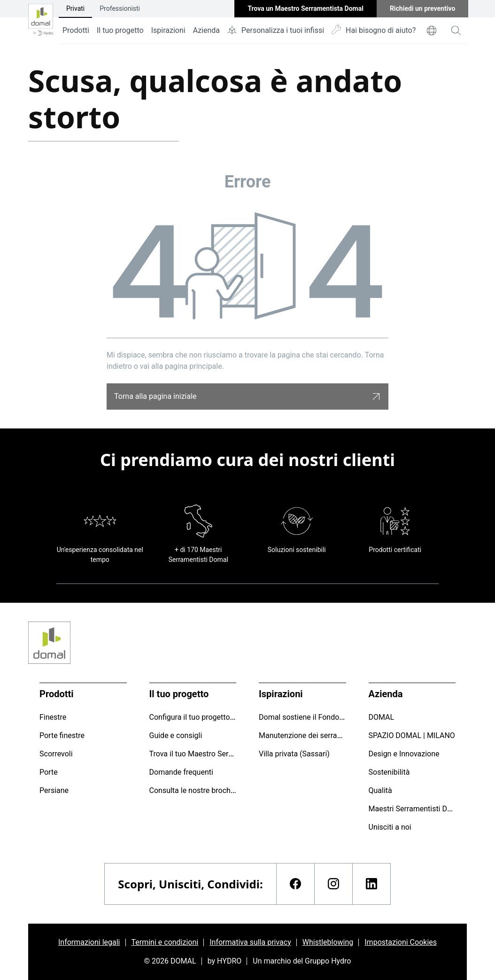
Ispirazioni (168, 30)
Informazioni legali (89, 942)
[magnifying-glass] (456, 31)
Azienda (206, 30)
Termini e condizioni (165, 942)
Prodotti (76, 30)
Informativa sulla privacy (250, 942)
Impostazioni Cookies (401, 942)
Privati (75, 8)
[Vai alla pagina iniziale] (41, 22)
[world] (432, 31)
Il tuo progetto (120, 30)
